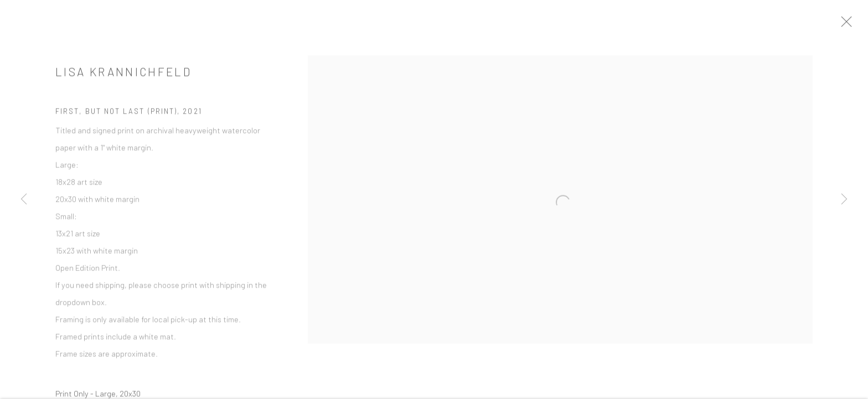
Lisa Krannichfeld (123, 77)
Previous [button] (24, 199)
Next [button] (844, 199)
